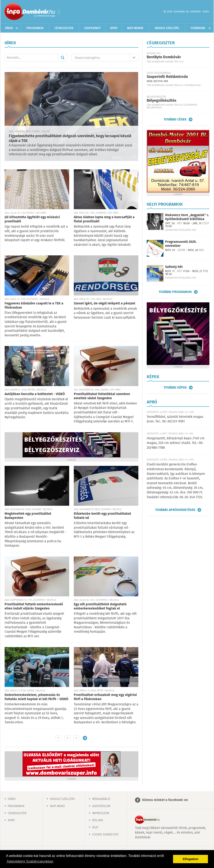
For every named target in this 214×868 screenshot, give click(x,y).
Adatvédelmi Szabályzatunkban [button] (30, 861)
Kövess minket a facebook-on (165, 800)
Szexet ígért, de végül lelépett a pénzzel (104, 303)
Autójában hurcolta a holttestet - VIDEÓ (35, 394)
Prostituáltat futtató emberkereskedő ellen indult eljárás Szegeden (34, 606)
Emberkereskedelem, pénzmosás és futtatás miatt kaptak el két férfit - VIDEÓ (36, 697)
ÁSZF (95, 827)
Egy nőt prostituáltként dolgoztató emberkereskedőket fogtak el (100, 606)
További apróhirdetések (175, 510)
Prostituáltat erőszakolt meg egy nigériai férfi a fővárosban (105, 697)
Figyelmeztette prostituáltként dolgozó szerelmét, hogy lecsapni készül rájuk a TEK (70, 139)
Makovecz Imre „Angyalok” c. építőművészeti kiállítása (187, 217)
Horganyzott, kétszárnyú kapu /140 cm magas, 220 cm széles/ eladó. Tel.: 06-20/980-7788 (176, 443)
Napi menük (135, 28)
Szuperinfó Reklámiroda (167, 77)
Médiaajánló (101, 799)
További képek (175, 388)
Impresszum (101, 813)
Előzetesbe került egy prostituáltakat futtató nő (102, 516)
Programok (35, 28)
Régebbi (85, 738)
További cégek (175, 119)
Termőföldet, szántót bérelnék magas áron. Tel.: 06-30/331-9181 (175, 419)
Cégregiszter (64, 28)
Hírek (9, 28)
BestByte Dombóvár (164, 57)
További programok (175, 292)
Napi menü (57, 806)
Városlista (59, 12)
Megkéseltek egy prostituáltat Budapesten (28, 516)
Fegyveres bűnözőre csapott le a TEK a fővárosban (34, 306)
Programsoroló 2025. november (181, 244)
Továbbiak (198, 28)
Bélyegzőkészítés (162, 101)
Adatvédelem (101, 806)
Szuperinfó (92, 28)
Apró (114, 28)
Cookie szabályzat (105, 835)
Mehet (62, 58)
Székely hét (174, 267)
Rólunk (98, 820)
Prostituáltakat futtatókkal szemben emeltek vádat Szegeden (102, 396)
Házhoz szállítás (167, 28)
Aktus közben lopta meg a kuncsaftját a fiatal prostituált (104, 219)
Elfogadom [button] (191, 859)
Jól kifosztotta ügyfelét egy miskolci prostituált (32, 219)
